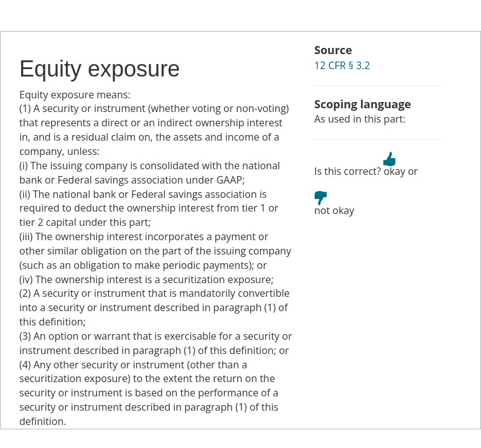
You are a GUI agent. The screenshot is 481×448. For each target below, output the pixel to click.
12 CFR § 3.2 (342, 65)
